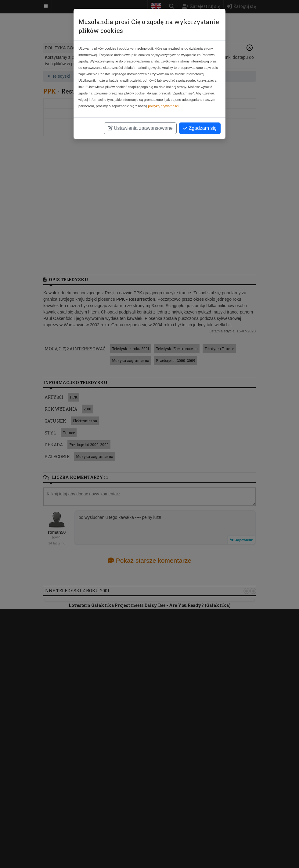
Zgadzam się (200, 128)
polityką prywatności (163, 106)
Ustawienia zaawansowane (140, 128)
